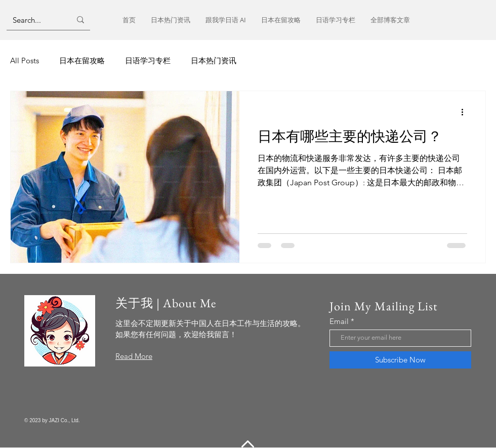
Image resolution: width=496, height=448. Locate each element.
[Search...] (34, 20)
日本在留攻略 (82, 60)
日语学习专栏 (148, 60)
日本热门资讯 (214, 60)
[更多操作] (466, 112)
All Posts (25, 60)
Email (339, 321)
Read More (134, 356)
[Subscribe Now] (400, 360)
